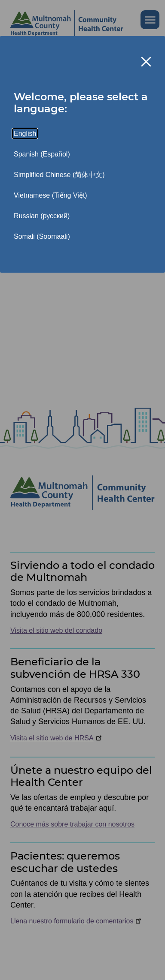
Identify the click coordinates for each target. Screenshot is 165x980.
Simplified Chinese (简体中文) (59, 175)
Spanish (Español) (42, 154)
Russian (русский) (42, 216)
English (25, 134)
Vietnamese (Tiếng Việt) (50, 195)
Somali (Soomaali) (42, 236)
